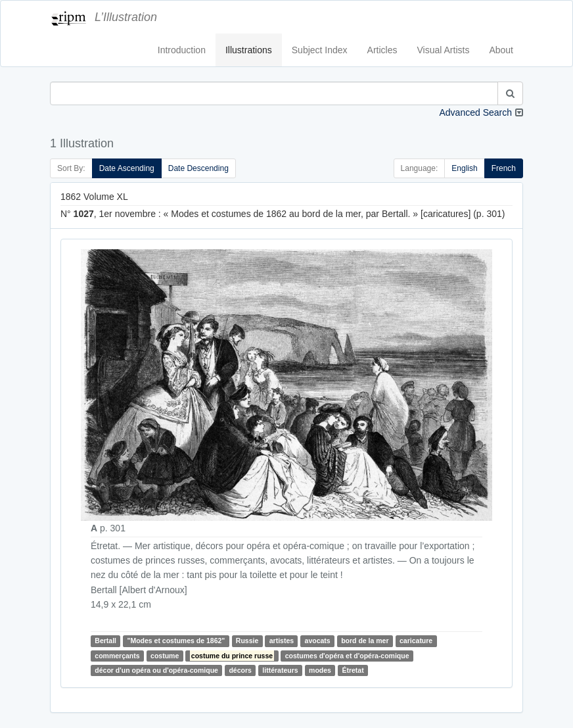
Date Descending (198, 168)
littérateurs (280, 670)
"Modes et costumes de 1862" (176, 641)
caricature (416, 641)
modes (320, 670)
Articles (382, 50)
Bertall (105, 641)
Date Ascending (127, 168)
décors (240, 670)
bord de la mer (365, 641)
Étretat (353, 670)
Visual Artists (444, 50)
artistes (282, 641)
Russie (247, 641)
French (504, 168)
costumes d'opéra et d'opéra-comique (347, 656)
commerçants (117, 656)
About (501, 50)
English (464, 168)
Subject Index (320, 50)
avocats (318, 641)
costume (165, 656)
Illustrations (249, 50)
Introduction (182, 50)
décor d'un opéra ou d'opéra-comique (156, 670)
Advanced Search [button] (475, 112)
